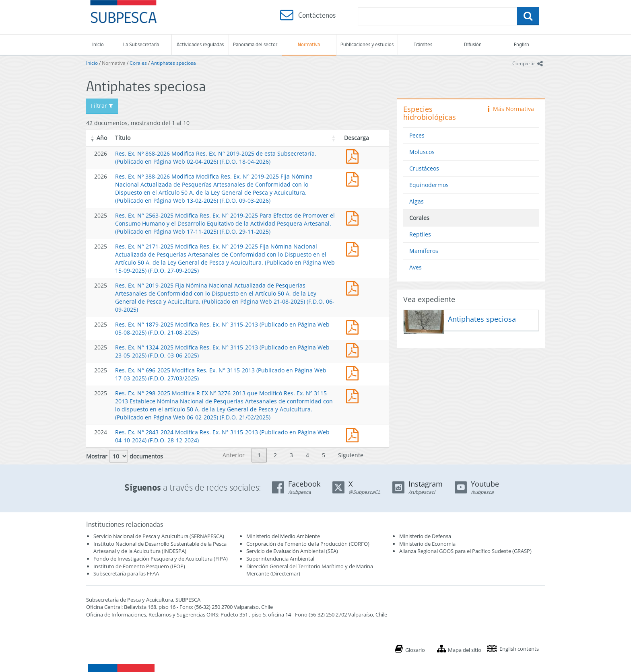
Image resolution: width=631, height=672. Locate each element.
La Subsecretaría (141, 44)
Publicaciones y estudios (367, 44)
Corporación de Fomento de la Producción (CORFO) (308, 544)
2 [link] (275, 455)
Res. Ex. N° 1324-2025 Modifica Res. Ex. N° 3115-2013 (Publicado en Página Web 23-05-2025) (354, 349)
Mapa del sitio (465, 650)
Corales (138, 63)
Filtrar (102, 106)
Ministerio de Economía (427, 544)
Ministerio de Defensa (425, 536)
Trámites (423, 44)
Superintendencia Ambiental (280, 559)
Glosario (415, 650)
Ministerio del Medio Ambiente (283, 536)
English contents (519, 649)
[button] (93, 138)
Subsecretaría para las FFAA (126, 573)
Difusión (473, 44)
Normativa (309, 44)
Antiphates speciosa (173, 63)
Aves (416, 267)
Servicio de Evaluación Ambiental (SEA (291, 551)
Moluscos (422, 152)
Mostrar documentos (125, 456)
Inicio (98, 44)
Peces (417, 135)
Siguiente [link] (351, 455)
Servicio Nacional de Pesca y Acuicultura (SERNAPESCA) (159, 536)
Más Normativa (511, 109)
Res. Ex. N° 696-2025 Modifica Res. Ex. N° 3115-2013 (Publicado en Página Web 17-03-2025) (354, 372)
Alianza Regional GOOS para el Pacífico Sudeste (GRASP (465, 551)
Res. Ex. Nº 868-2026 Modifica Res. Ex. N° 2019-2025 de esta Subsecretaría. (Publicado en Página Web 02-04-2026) (354, 155)
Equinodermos (429, 185)
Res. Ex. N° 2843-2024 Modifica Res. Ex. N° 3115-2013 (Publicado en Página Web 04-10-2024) (354, 434)
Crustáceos (424, 168)
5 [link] (324, 455)
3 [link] (291, 455)
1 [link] (259, 455)
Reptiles (420, 234)
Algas (417, 201)
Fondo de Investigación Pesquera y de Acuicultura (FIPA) (161, 559)
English (522, 44)
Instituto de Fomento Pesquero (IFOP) (139, 566)
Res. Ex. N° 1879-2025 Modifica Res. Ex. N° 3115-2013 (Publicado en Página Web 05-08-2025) (354, 326)
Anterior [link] (234, 455)
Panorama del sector (255, 44)
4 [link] (307, 455)
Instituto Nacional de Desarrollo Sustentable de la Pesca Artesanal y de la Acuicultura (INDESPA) (160, 548)
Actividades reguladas (200, 44)
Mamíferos (424, 251)
